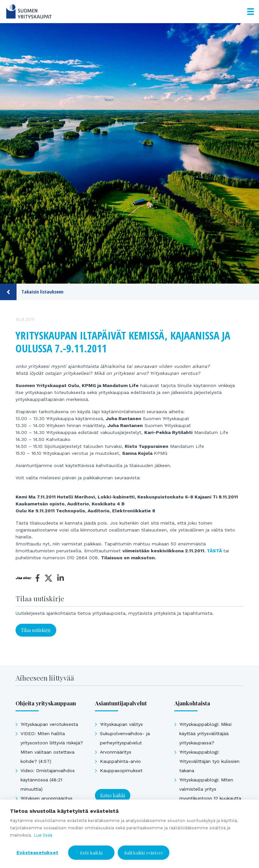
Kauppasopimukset (121, 770)
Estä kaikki (91, 852)
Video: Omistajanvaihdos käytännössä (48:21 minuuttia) (48, 780)
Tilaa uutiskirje (36, 630)
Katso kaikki (113, 795)
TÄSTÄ (214, 551)
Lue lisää (43, 835)
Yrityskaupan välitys (121, 724)
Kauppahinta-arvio (120, 761)
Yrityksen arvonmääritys (46, 798)
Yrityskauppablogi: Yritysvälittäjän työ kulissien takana (209, 761)
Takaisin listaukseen (32, 292)
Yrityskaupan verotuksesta (49, 724)
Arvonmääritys (116, 752)
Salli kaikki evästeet (144, 853)
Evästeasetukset (37, 852)
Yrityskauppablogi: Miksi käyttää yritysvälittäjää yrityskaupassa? (205, 733)
